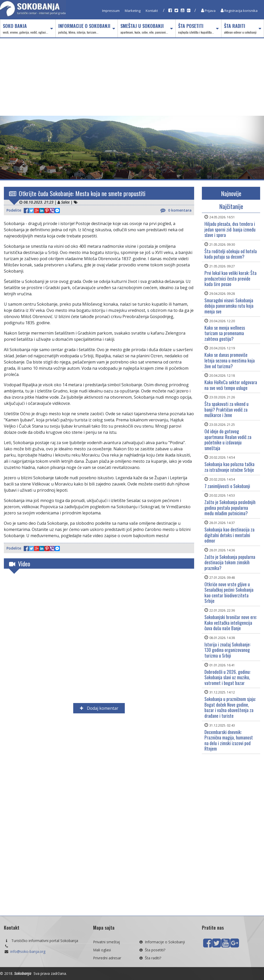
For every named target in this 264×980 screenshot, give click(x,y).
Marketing (133, 11)
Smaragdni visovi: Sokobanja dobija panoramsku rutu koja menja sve (229, 306)
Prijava (208, 11)
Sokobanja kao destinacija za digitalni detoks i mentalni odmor (229, 535)
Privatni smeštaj (106, 942)
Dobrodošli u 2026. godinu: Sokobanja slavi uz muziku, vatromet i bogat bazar (227, 677)
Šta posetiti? (152, 950)
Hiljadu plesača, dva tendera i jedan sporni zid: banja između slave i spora (230, 229)
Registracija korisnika (239, 11)
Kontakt (152, 11)
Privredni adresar (107, 958)
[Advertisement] (132, 77)
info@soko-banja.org (28, 951)
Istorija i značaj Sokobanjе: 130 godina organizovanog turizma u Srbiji (227, 650)
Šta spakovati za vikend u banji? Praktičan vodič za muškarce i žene (226, 409)
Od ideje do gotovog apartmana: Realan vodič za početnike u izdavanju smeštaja (228, 440)
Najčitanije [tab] (231, 206)
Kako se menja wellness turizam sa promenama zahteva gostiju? (225, 333)
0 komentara (176, 210)
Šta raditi (243, 29)
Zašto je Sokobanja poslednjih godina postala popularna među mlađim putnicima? (230, 508)
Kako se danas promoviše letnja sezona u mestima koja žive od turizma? (230, 360)
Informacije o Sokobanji (87, 29)
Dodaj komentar (99, 708)
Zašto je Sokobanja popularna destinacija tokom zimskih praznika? (230, 562)
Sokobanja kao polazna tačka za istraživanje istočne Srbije (229, 467)
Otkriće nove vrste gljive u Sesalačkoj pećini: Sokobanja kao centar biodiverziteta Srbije (229, 593)
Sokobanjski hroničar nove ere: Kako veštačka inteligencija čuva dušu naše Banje (231, 623)
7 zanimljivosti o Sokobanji (227, 486)
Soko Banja (28, 29)
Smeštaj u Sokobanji (147, 29)
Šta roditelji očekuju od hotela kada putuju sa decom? (231, 254)
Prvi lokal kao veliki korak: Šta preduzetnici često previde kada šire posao (230, 278)
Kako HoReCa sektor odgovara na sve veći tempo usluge (231, 385)
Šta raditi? (150, 958)
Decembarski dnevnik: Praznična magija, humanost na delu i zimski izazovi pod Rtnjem (229, 740)
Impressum (111, 11)
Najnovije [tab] (231, 193)
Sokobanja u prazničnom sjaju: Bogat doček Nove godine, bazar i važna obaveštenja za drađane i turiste (230, 707)
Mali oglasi (102, 950)
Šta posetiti (198, 29)
